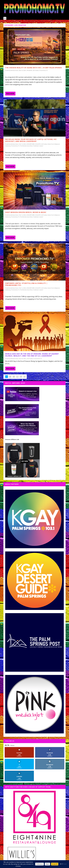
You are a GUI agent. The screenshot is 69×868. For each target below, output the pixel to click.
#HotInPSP (30, 70)
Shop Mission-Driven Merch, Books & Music (26, 212)
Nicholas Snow (14, 70)
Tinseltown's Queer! (38, 146)
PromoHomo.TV (43, 70)
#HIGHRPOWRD (31, 144)
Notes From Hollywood (54, 144)
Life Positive (36, 70)
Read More (10, 94)
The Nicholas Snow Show (26, 146)
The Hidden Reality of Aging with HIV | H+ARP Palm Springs (34, 68)
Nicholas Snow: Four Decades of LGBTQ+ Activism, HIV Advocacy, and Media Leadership (31, 140)
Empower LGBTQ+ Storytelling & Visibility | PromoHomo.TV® (26, 284)
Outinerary (8, 146)
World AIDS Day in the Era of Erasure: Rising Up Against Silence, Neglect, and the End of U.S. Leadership (32, 355)
